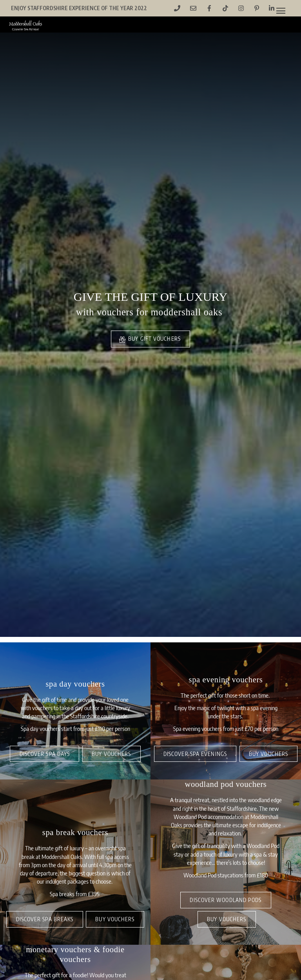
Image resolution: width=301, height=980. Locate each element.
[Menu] (281, 11)
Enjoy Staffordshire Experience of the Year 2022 (79, 8)
